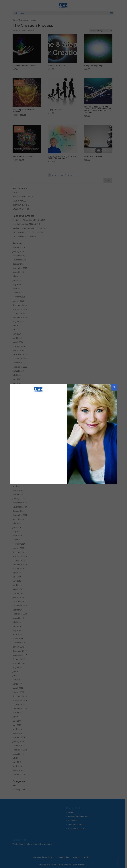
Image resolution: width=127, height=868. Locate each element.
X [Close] (114, 387)
